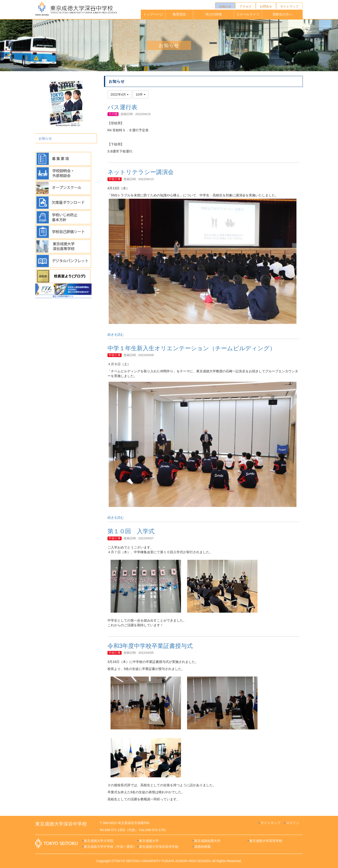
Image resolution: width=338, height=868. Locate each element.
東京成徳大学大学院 (99, 841)
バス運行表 (122, 107)
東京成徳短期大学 (207, 841)
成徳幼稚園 (202, 847)
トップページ (153, 14)
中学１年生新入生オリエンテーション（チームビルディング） (192, 348)
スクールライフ (248, 14)
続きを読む (116, 335)
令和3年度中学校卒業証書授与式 (150, 646)
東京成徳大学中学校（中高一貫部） (110, 847)
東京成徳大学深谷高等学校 (159, 847)
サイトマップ (270, 823)
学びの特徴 (214, 14)
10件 (140, 94)
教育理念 (179, 14)
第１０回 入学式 (131, 531)
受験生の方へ (282, 14)
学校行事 (115, 179)
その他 (113, 114)
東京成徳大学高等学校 (266, 841)
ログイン (293, 823)
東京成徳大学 (149, 841)
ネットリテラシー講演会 (141, 172)
